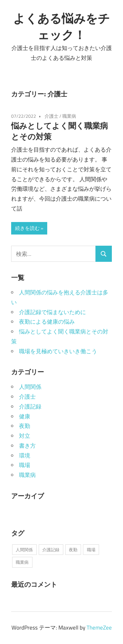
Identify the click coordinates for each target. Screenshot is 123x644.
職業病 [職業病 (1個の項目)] (22, 562)
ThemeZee (99, 628)
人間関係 (30, 387)
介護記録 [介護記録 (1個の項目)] (51, 550)
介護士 (51, 116)
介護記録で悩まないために (52, 312)
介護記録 (30, 407)
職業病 (69, 116)
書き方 (27, 446)
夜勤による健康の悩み (47, 322)
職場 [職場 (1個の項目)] (91, 550)
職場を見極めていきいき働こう (58, 351)
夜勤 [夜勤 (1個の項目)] (73, 550)
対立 (25, 436)
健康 (25, 416)
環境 (25, 456)
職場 (25, 465)
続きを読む (27, 228)
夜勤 (25, 426)
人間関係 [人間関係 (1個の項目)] (24, 550)
